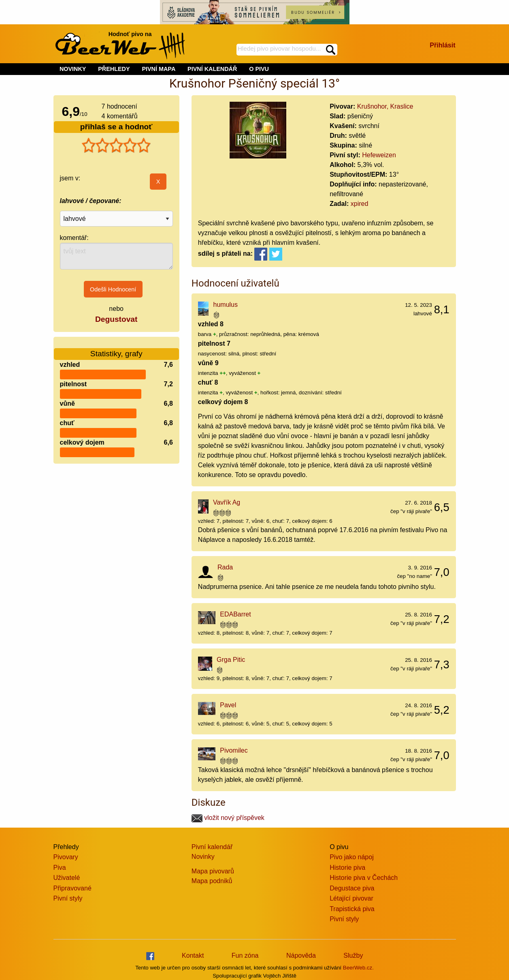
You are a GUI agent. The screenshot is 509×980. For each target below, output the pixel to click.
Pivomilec (234, 750)
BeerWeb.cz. (358, 968)
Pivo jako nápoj (352, 857)
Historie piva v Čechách (364, 878)
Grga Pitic (231, 660)
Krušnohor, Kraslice (385, 106)
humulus (226, 305)
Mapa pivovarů (213, 871)
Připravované (72, 888)
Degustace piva (352, 888)
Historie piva (347, 868)
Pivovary (66, 857)
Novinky (203, 857)
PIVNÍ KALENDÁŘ (212, 69)
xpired (360, 204)
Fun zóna (245, 955)
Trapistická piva (352, 909)
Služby (353, 955)
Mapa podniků (212, 881)
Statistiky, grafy (116, 349)
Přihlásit (442, 45)
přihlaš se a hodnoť (116, 127)
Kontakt (193, 955)
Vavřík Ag (227, 502)
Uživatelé (67, 878)
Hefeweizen (379, 155)
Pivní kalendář (212, 847)
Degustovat (116, 319)
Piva (60, 868)
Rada (225, 567)
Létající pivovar (351, 898)
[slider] (116, 146)
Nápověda (301, 955)
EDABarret (235, 614)
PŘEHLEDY (114, 69)
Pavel (228, 705)
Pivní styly (68, 898)
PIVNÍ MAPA (159, 69)
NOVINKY (73, 69)
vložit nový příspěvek (228, 818)
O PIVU (259, 69)
